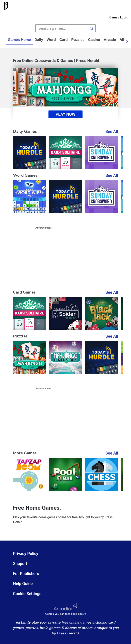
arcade (110, 40)
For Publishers (26, 574)
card (64, 40)
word (51, 40)
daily (39, 40)
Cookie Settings (27, 594)
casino (94, 40)
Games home (19, 40)
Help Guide (23, 584)
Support (20, 564)
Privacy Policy (26, 554)
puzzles (78, 40)
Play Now (66, 114)
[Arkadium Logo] (65, 609)
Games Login (118, 17)
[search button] (92, 28)
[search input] (62, 28)
